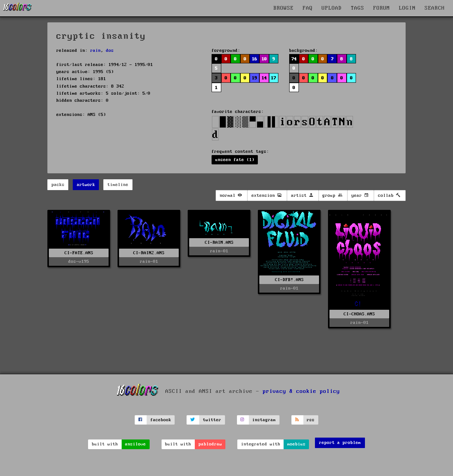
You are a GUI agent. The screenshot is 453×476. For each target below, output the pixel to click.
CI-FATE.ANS (79, 253)
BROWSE (284, 8)
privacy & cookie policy (301, 391)
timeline (118, 185)
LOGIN (407, 8)
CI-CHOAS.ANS (359, 314)
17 (274, 78)
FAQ (308, 8)
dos (110, 51)
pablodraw (210, 444)
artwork (86, 185)
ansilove (135, 444)
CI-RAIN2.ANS (149, 253)
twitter (212, 420)
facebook (161, 420)
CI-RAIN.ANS (219, 242)
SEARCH (435, 8)
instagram (264, 420)
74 (294, 59)
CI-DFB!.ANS (289, 280)
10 (264, 59)
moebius (296, 444)
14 (264, 78)
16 (254, 59)
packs (58, 185)
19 (254, 78)
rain (96, 51)
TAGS (357, 8)
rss (311, 420)
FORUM (382, 8)
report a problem (340, 443)
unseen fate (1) (235, 160)
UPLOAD (332, 8)
